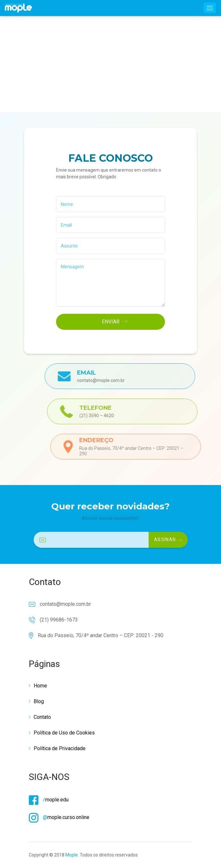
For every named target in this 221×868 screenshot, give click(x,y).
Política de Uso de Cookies (64, 733)
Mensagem (72, 267)
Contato (42, 717)
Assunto (69, 246)
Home (40, 686)
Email (66, 225)
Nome (67, 204)
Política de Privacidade (60, 748)
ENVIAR (115, 322)
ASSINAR (168, 539)
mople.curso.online (59, 817)
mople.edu (49, 800)
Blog (39, 701)
